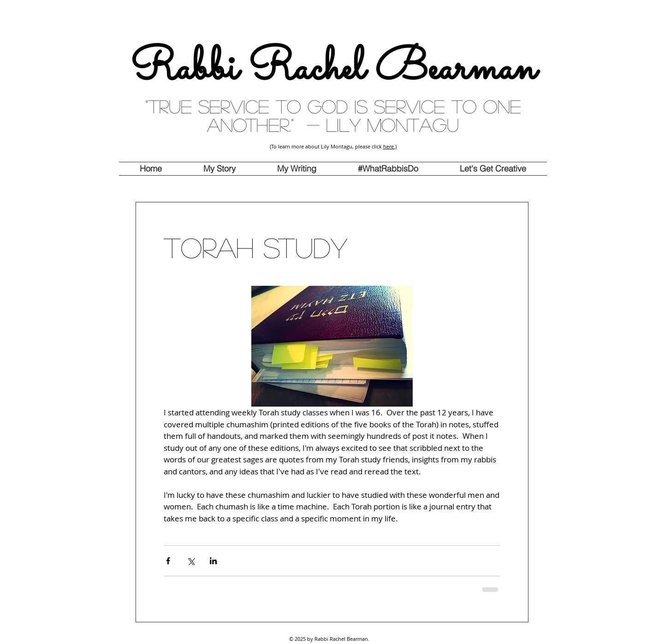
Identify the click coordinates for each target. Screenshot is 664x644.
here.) (390, 146)
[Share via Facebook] (168, 561)
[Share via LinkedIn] (213, 561)
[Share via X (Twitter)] (191, 561)
